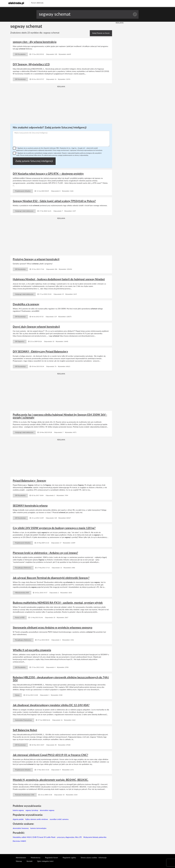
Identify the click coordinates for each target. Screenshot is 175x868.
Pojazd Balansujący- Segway (29, 481)
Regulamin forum (52, 858)
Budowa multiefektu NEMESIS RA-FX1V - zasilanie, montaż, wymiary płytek (58, 603)
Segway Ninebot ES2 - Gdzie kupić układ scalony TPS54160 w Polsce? (54, 201)
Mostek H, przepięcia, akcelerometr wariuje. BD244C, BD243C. (51, 780)
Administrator (21, 858)
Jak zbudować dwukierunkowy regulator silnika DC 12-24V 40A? (51, 705)
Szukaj (135, 14)
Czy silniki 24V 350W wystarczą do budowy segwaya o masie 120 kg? (54, 528)
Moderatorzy (36, 858)
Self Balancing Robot (25, 730)
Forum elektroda (37, 3)
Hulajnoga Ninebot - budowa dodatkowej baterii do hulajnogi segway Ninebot (59, 279)
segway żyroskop (32, 810)
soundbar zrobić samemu (59, 819)
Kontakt (30, 861)
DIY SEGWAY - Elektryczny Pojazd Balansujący (40, 352)
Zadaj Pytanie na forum (101, 33)
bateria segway (18, 810)
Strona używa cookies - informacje (94, 858)
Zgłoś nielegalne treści (45, 861)
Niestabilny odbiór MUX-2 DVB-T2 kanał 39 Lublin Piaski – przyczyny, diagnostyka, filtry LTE (47, 837)
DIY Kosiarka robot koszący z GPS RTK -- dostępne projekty (48, 174)
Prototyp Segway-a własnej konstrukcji (36, 259)
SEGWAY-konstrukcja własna (30, 506)
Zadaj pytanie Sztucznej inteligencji (34, 161)
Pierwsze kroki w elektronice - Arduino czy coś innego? (45, 553)
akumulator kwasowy (21, 828)
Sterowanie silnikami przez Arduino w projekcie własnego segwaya (52, 628)
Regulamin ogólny (69, 858)
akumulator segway (47, 810)
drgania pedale (18, 819)
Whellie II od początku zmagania (32, 650)
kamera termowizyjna (38, 828)
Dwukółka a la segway (26, 304)
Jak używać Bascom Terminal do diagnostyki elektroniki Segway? (51, 578)
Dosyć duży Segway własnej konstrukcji (36, 327)
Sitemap (19, 861)
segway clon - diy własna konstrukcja (35, 42)
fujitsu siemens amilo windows (37, 819)
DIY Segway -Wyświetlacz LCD (31, 64)
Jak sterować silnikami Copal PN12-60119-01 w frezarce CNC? (50, 755)
